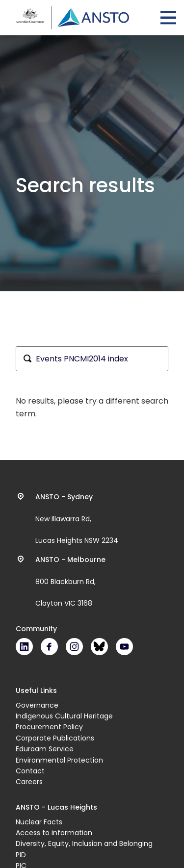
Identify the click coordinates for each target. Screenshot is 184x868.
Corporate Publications (55, 738)
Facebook (49, 647)
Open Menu (168, 18)
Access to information (54, 833)
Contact (30, 771)
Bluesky (99, 647)
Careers (29, 782)
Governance (37, 705)
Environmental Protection (59, 760)
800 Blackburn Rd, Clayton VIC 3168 (70, 582)
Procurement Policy (49, 727)
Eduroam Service (45, 749)
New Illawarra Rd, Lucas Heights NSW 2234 (77, 519)
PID (21, 855)
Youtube (124, 647)
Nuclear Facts (39, 822)
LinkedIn (24, 647)
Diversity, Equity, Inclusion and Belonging (84, 843)
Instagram (74, 647)
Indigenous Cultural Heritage (64, 716)
